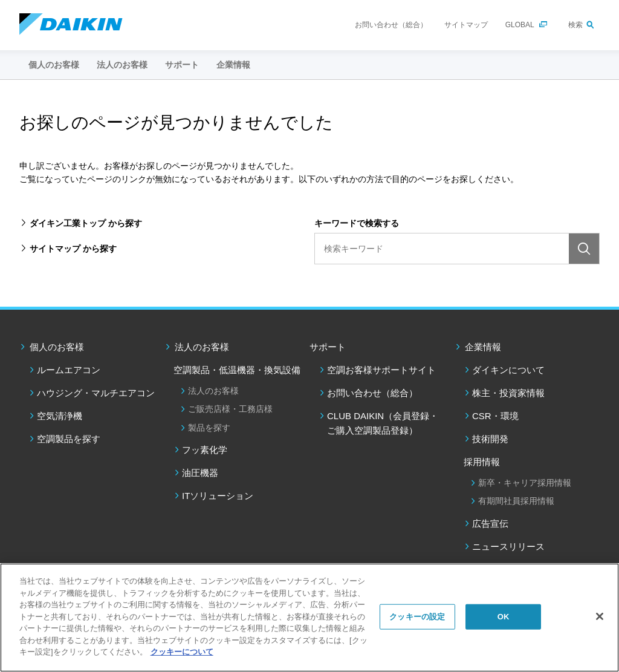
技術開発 (490, 439)
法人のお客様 (202, 347)
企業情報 (483, 347)
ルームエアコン (69, 370)
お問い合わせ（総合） (391, 25)
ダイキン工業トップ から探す (86, 223)
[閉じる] (600, 616)
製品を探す (209, 428)
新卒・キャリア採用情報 (525, 483)
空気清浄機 (60, 416)
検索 (575, 25)
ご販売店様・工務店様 (230, 409)
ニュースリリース (508, 546)
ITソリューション (218, 496)
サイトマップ (466, 25)
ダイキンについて (508, 370)
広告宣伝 (490, 524)
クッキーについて (182, 652)
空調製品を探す (69, 439)
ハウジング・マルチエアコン (96, 393)
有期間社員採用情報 (516, 501)
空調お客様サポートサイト (381, 370)
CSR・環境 (495, 416)
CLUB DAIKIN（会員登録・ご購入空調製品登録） (383, 423)
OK (504, 617)
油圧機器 (200, 473)
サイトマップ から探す (73, 249)
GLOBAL (520, 25)
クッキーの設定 (417, 617)
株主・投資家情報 (508, 393)
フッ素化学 (205, 450)
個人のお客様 (57, 347)
